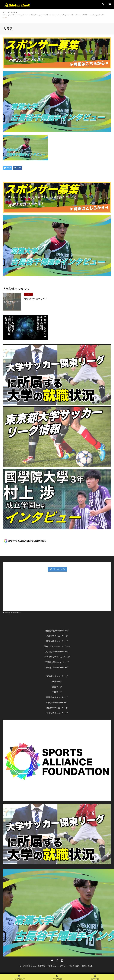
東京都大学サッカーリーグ (57, 652)
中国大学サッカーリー (56, 703)
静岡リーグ (57, 681)
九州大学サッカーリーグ (57, 713)
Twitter (52, 960)
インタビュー (53, 966)
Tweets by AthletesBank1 (12, 613)
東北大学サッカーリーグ (57, 636)
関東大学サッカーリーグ (57, 641)
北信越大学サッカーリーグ (57, 668)
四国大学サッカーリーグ (57, 708)
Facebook (57, 960)
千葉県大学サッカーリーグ (57, 662)
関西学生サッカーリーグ (57, 697)
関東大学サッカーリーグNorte (57, 646)
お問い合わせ (87, 966)
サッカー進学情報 (38, 966)
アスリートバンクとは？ (70, 966)
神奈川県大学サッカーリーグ (57, 657)
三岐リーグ (57, 692)
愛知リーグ (57, 687)
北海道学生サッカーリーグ (57, 631)
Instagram (62, 960)
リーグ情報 (24, 966)
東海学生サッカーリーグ (57, 676)
